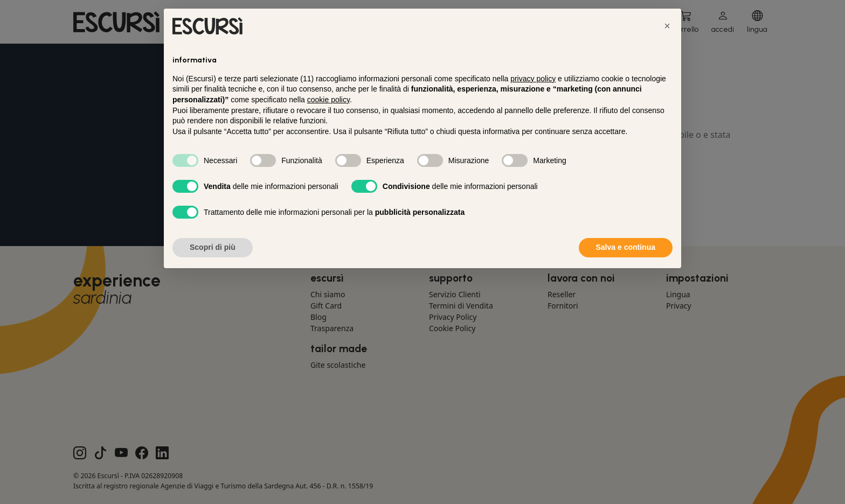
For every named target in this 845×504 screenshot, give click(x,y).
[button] (667, 26)
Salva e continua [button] (626, 247)
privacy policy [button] (533, 79)
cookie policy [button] (328, 100)
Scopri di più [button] (213, 247)
